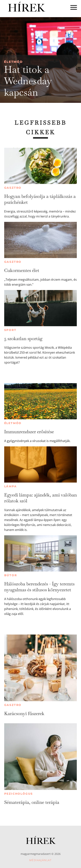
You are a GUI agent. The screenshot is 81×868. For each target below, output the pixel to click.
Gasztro (13, 188)
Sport (10, 330)
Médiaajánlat (40, 860)
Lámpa (11, 486)
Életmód (13, 62)
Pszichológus (19, 794)
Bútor (11, 575)
